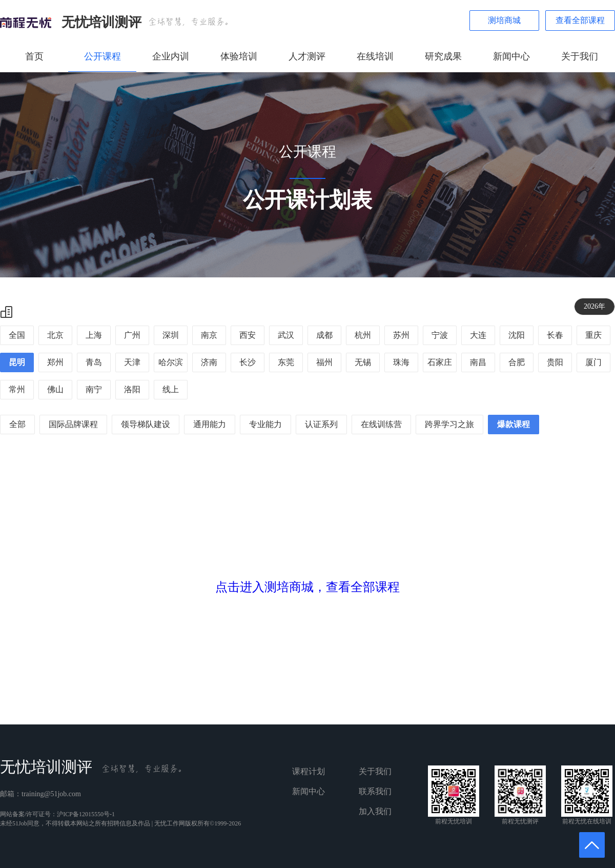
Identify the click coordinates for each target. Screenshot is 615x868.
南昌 (478, 362)
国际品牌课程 (73, 424)
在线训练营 (381, 424)
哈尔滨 (171, 362)
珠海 (401, 362)
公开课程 (102, 56)
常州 (17, 389)
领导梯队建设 (146, 424)
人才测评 (307, 56)
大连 (478, 335)
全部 (17, 424)
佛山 (55, 389)
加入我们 (375, 811)
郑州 (55, 362)
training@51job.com (51, 794)
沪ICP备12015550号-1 (86, 814)
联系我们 (375, 791)
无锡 (363, 362)
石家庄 (440, 362)
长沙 (248, 362)
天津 (132, 362)
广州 (132, 335)
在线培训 (375, 56)
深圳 (171, 335)
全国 (17, 335)
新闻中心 (511, 56)
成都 (324, 335)
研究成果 (443, 56)
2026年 (594, 306)
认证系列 (321, 424)
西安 (248, 335)
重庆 (593, 335)
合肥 (517, 362)
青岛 (94, 362)
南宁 (94, 389)
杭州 (363, 335)
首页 (34, 56)
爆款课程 (514, 424)
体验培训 (239, 56)
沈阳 (517, 335)
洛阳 (132, 389)
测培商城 (504, 20)
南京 (209, 335)
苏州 (401, 335)
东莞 (286, 362)
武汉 (286, 335)
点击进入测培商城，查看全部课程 (307, 587)
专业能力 (265, 424)
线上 (171, 389)
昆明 (17, 362)
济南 (209, 362)
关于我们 (580, 56)
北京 (55, 335)
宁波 (440, 335)
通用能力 (210, 424)
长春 (555, 335)
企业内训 (171, 56)
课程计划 (309, 771)
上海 (94, 335)
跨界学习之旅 (449, 424)
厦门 (593, 362)
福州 (324, 362)
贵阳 (555, 362)
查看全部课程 (580, 20)
